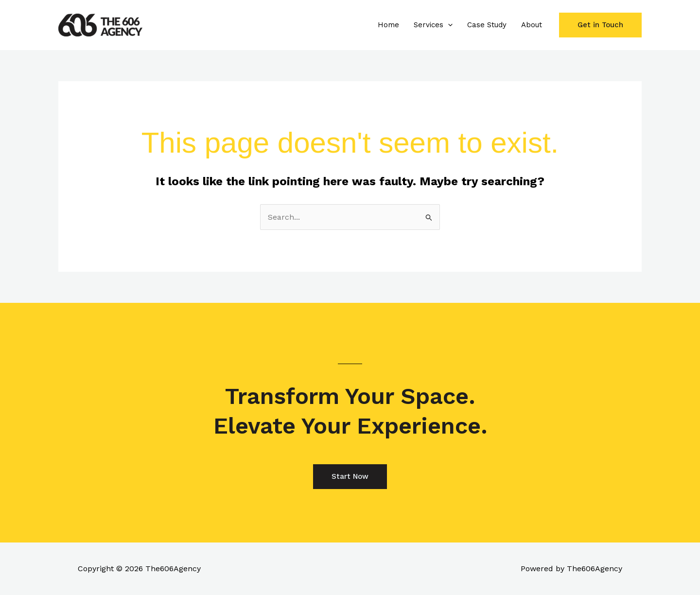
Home (388, 25)
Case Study (487, 25)
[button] (448, 25)
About (532, 25)
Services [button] (433, 25)
